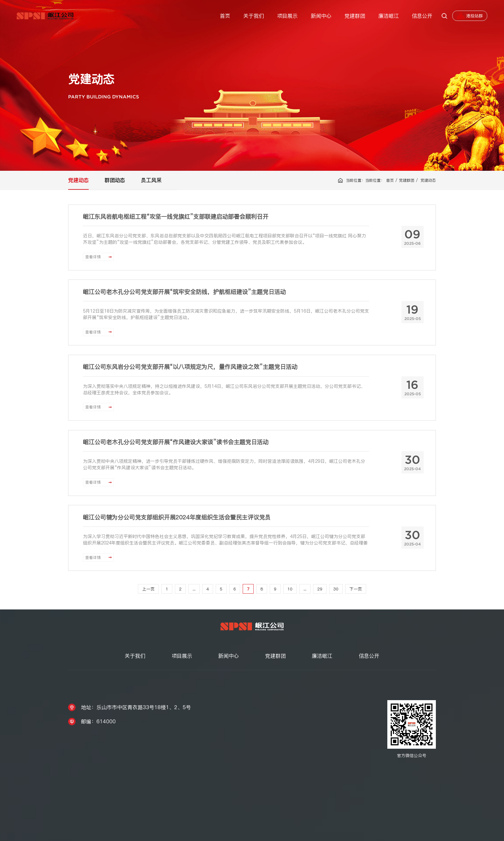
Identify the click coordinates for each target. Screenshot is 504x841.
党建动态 (78, 180)
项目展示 (287, 16)
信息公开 (422, 16)
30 (336, 589)
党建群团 (355, 16)
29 (320, 589)
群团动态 (115, 180)
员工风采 (151, 180)
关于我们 (254, 16)
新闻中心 (321, 16)
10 (290, 589)
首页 (225, 16)
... (194, 589)
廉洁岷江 (389, 16)
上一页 (148, 589)
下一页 (356, 589)
